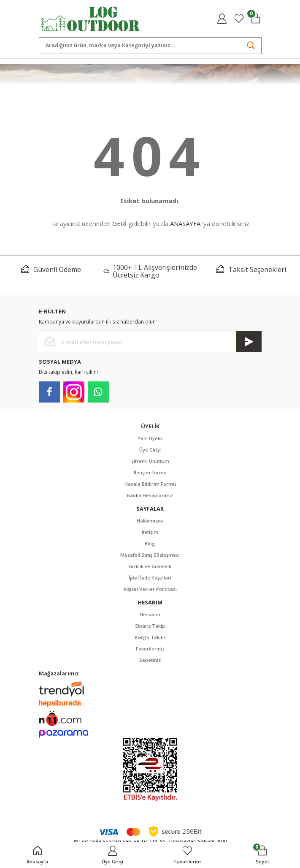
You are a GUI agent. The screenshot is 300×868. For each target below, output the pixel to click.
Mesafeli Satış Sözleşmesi (150, 555)
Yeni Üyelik (150, 438)
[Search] (150, 46)
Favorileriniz (150, 649)
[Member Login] (222, 19)
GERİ (119, 223)
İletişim (150, 532)
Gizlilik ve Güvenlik (150, 566)
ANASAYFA (185, 223)
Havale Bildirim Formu (150, 484)
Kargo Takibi (150, 637)
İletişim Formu (150, 472)
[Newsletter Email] (150, 342)
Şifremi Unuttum (150, 461)
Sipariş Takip (150, 626)
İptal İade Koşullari (150, 578)
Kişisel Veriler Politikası (150, 589)
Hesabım (150, 614)
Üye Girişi (150, 450)
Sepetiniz (150, 660)
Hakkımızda (150, 521)
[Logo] (91, 18)
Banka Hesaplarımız (150, 495)
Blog (150, 543)
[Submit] (249, 342)
